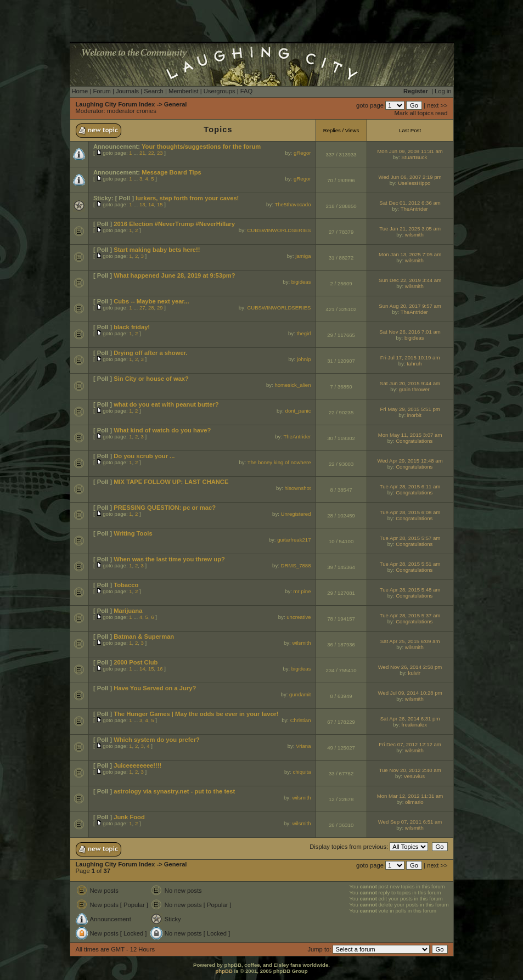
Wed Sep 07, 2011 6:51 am (410, 822)
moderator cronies (132, 111)
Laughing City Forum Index (116, 104)
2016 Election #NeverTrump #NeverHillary (174, 224)
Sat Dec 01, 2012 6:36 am (410, 203)
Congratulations (414, 441)
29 (160, 308)
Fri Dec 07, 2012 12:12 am (410, 744)
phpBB (224, 971)
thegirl (303, 333)
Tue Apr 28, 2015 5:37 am (410, 615)
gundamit (300, 694)
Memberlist (184, 91)
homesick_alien (293, 385)
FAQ (246, 91)
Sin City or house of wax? (151, 379)
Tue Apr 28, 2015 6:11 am (410, 486)
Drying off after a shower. (150, 353)
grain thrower (414, 389)
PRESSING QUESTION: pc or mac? (165, 508)
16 (160, 669)
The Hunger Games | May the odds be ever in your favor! (196, 714)
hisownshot (298, 488)
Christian (301, 720)
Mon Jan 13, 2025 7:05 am (410, 254)
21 (142, 153)
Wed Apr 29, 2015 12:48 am (410, 461)
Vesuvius (414, 776)
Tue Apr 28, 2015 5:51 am (410, 564)
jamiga (303, 256)
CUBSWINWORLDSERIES (279, 230)
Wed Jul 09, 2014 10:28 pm (410, 693)
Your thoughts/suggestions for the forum (201, 147)
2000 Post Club (136, 662)
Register (416, 91)
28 (151, 308)
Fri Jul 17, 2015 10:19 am (410, 357)
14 (151, 204)
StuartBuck (414, 157)
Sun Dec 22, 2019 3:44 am (410, 280)
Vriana (303, 746)
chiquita (302, 772)
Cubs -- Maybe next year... (151, 301)
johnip (304, 359)
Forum (102, 91)
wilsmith (414, 235)
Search (153, 91)
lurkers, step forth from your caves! (187, 198)
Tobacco (126, 585)
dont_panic (298, 411)
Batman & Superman (144, 637)
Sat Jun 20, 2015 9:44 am (410, 383)
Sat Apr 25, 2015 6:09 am (410, 641)
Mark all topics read (421, 113)
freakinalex (414, 725)
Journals (127, 91)
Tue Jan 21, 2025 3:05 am (410, 229)
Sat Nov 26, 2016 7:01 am (410, 332)
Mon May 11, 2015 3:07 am (410, 435)
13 (142, 204)
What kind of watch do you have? (162, 430)
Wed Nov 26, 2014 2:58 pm (410, 667)
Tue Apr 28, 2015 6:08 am (410, 512)
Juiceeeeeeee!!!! (137, 765)
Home (80, 91)
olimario (414, 802)
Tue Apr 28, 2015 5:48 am (410, 590)
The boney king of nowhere (279, 462)
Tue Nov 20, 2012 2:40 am (410, 770)
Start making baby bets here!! (157, 250)
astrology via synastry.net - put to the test (174, 791)
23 (160, 153)
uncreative (299, 617)
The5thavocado (293, 204)
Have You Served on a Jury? (155, 688)
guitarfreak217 (294, 540)
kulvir (414, 673)
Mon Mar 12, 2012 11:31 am (410, 796)
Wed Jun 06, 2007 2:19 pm (410, 177)
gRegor (302, 153)
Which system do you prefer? (157, 740)
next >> (437, 105)
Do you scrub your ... (144, 456)
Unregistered (296, 514)
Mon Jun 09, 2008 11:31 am (410, 151)
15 (160, 204)
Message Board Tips (171, 172)
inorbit (414, 415)
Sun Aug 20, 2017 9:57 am (410, 306)
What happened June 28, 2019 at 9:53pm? (174, 275)
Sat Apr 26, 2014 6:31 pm (410, 719)
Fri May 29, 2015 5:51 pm (410, 409)
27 (142, 308)
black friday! (132, 327)
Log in (443, 91)
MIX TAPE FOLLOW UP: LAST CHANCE (171, 482)
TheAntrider (414, 209)
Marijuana (128, 611)
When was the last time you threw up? (169, 559)
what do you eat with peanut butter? (166, 404)
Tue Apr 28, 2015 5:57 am (410, 538)
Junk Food (129, 817)
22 (151, 153)
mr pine (302, 591)
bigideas (301, 282)
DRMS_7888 (296, 565)
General (176, 104)
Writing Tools (133, 533)
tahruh (414, 364)
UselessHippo (414, 183)
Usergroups (220, 91)
